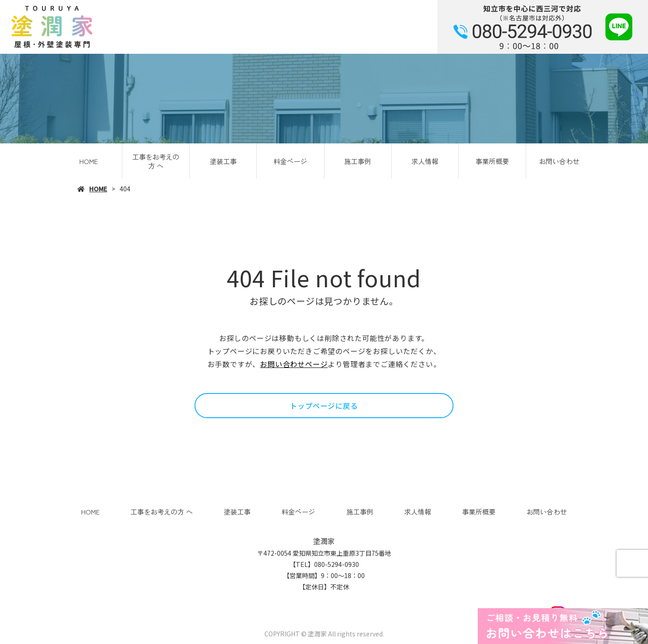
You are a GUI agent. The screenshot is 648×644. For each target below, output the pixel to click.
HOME (89, 161)
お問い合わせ (559, 161)
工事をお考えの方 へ (156, 161)
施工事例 (358, 161)
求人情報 (425, 161)
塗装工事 (223, 161)
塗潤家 (324, 541)
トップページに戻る (324, 406)
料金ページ (290, 161)
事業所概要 (492, 161)
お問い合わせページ (294, 364)
